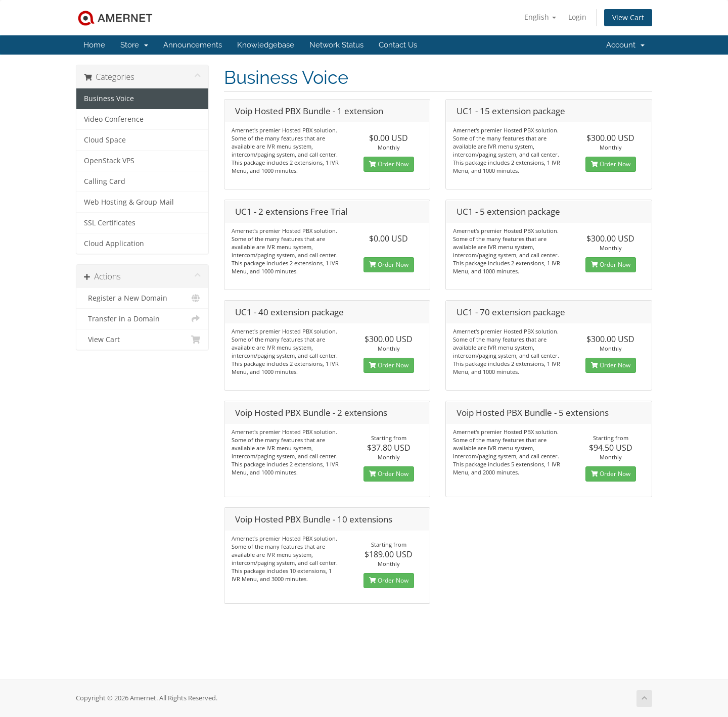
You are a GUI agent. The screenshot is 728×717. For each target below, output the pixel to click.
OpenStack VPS (109, 161)
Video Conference (114, 119)
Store (134, 45)
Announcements (193, 45)
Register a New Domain (142, 298)
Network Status (336, 45)
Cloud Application (114, 244)
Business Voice (109, 99)
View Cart (628, 17)
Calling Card (105, 181)
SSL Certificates (110, 223)
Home (94, 45)
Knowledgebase (266, 45)
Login (577, 17)
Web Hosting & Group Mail (129, 202)
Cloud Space (105, 140)
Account (625, 45)
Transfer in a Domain (142, 319)
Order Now (389, 164)
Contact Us (398, 45)
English (540, 17)
